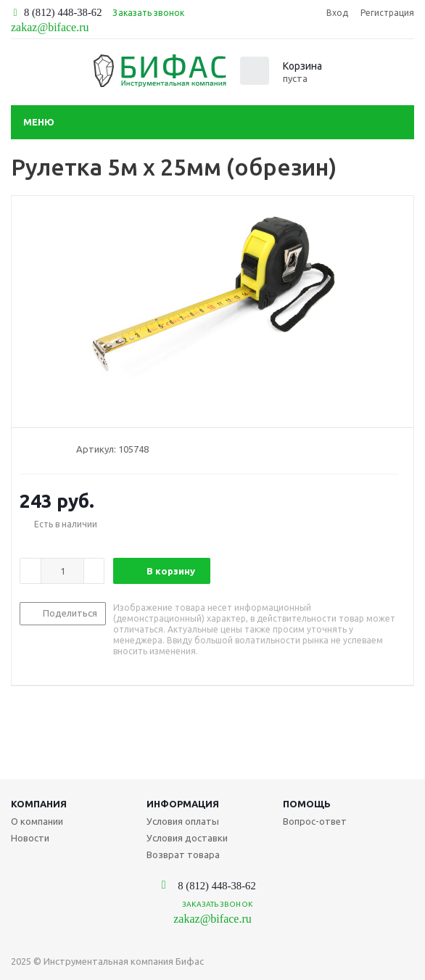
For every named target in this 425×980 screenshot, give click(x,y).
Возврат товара (183, 855)
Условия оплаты (183, 821)
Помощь (307, 804)
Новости (30, 838)
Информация (183, 804)
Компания (39, 804)
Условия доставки (187, 838)
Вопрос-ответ (315, 821)
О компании (37, 821)
